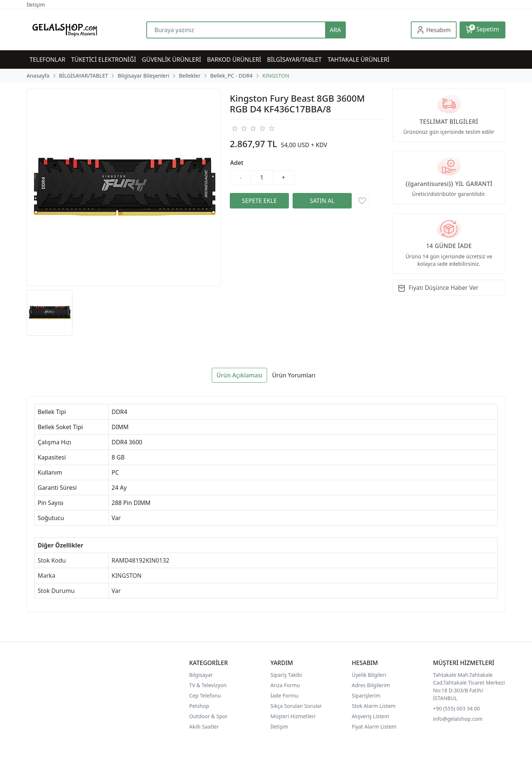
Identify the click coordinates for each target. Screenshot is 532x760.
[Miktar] (262, 177)
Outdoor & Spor (208, 716)
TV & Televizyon (208, 685)
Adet (237, 163)
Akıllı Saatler (204, 727)
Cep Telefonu (205, 695)
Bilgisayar (201, 675)
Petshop (199, 706)
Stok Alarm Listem (374, 706)
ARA (335, 30)
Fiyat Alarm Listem (374, 727)
